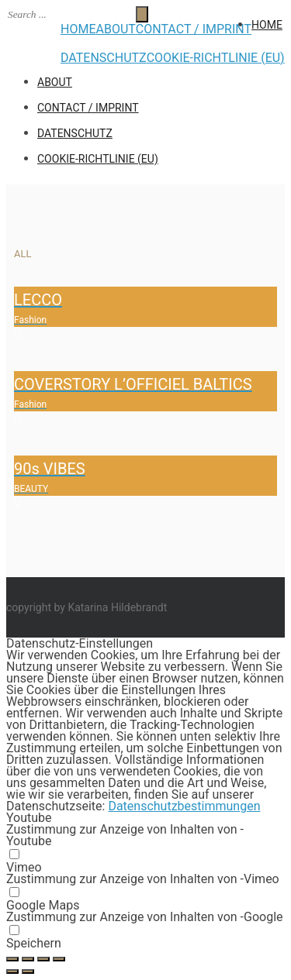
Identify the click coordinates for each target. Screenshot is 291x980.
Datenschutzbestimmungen (184, 806)
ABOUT (115, 29)
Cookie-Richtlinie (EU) (216, 58)
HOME (78, 29)
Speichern (34, 943)
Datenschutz (104, 58)
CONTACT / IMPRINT (194, 29)
